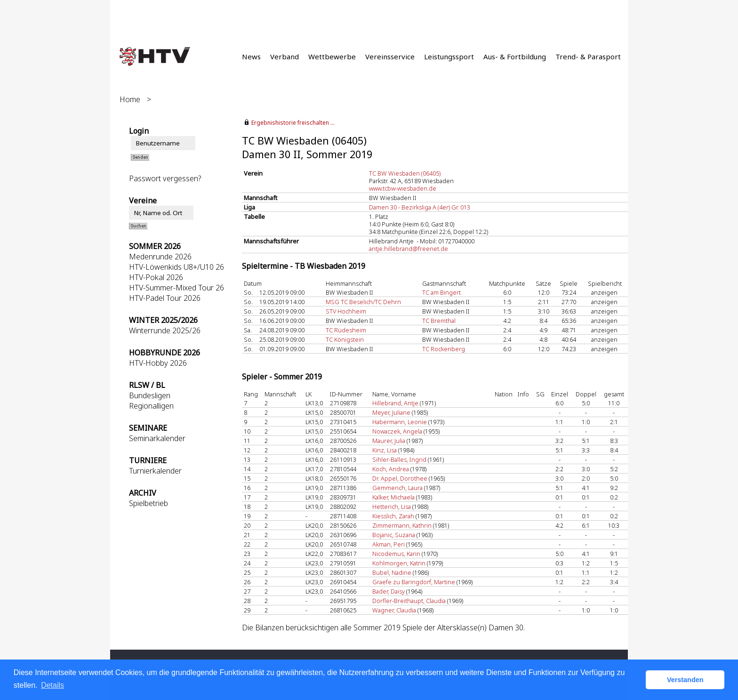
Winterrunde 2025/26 (165, 330)
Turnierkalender (155, 471)
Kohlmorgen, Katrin (399, 563)
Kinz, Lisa (385, 450)
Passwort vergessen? (165, 178)
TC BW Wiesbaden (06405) (405, 173)
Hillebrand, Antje (395, 403)
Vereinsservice (390, 56)
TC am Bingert (441, 292)
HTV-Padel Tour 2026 (165, 298)
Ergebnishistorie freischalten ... (293, 123)
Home (130, 99)
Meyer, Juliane (391, 412)
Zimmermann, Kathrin (402, 525)
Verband (285, 56)
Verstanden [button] (685, 680)
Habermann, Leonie (400, 422)
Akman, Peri (389, 544)
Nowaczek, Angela (397, 431)
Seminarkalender (157, 438)
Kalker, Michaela (393, 497)
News (251, 56)
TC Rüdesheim (346, 330)
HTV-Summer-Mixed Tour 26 (176, 288)
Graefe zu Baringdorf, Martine (414, 582)
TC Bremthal (439, 321)
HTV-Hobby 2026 (158, 363)
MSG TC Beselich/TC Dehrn (363, 302)
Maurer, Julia (389, 441)
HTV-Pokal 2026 (156, 277)
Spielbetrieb (148, 503)
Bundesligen (150, 395)
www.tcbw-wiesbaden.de (403, 188)
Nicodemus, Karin (396, 554)
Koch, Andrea (391, 469)
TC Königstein (345, 339)
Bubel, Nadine (392, 572)
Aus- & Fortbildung (515, 56)
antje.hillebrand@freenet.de (409, 249)
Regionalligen (151, 406)
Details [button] (52, 685)
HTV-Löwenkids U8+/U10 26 (176, 267)
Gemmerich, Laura (397, 488)
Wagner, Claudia (394, 610)
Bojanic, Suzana (394, 535)
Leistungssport (449, 56)
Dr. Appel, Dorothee (400, 478)
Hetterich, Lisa (392, 507)
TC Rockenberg (444, 349)
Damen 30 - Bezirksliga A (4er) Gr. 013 (420, 207)
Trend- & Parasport (588, 56)
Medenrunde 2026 (160, 257)
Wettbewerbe (332, 56)
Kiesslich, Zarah (393, 516)
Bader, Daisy (389, 591)
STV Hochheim (346, 311)
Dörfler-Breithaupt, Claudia (409, 601)
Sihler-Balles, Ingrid (399, 459)
